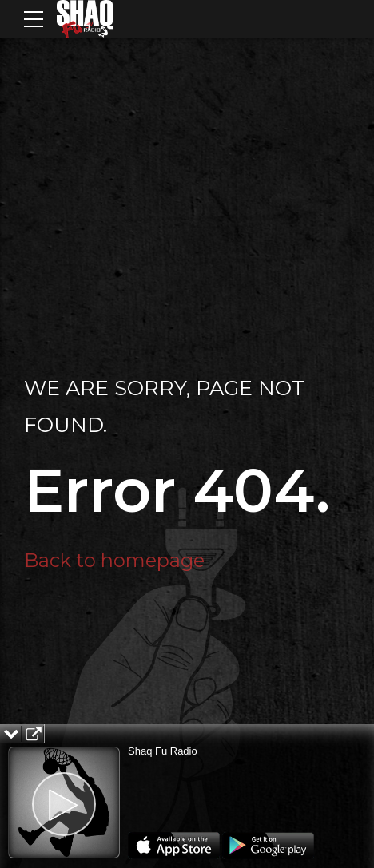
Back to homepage (114, 560)
